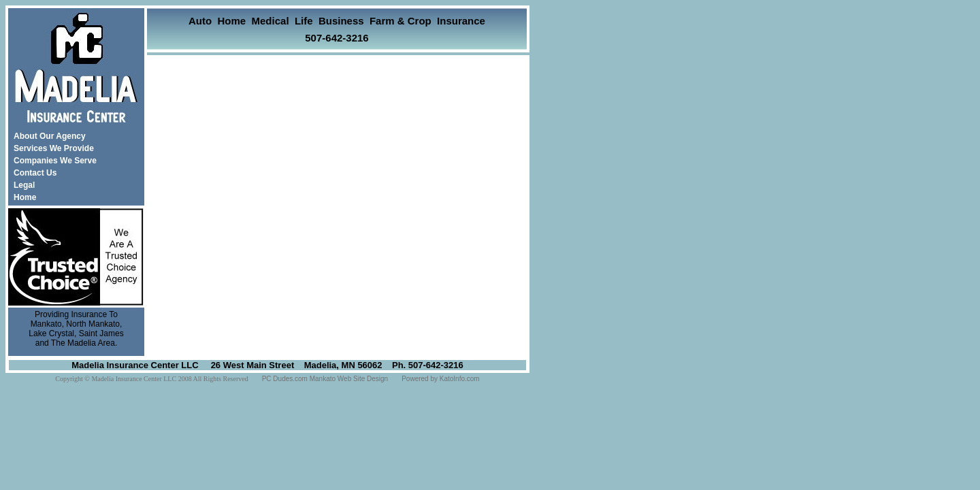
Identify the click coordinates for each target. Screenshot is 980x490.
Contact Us (35, 173)
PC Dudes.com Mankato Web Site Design (325, 379)
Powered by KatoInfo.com (441, 379)
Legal (24, 185)
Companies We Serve (55, 161)
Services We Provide (54, 148)
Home (25, 197)
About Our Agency (50, 136)
